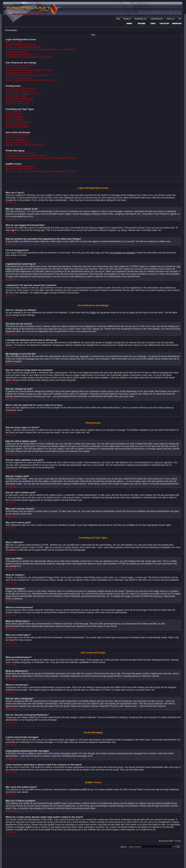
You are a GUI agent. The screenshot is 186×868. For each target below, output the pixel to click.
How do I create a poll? (17, 96)
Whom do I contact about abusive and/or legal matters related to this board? (42, 171)
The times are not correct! (18, 68)
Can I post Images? (15, 119)
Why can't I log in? (14, 42)
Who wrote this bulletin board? (20, 166)
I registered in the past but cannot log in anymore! (29, 57)
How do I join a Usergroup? (18, 142)
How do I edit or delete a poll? (20, 98)
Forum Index (11, 30)
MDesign (106, 862)
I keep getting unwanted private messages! (26, 156)
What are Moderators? (16, 137)
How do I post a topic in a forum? (21, 88)
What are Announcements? (18, 122)
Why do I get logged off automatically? (24, 47)
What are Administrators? (18, 135)
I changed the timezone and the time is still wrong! (29, 70)
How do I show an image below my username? (28, 75)
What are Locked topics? (17, 127)
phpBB (87, 860)
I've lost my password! (16, 52)
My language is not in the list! (19, 73)
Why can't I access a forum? (19, 101)
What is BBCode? (14, 112)
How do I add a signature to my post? (23, 93)
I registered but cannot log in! (19, 55)
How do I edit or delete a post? (20, 91)
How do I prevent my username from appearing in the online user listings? (41, 50)
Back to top (11, 203)
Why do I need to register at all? (21, 44)
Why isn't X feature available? (20, 169)
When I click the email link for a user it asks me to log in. (32, 80)
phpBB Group (87, 790)
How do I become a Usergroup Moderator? (26, 145)
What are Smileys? (15, 117)
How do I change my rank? (18, 78)
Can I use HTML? (14, 114)
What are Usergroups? (16, 140)
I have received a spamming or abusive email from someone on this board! (41, 158)
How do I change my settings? (20, 65)
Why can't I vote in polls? (17, 103)
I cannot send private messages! (21, 153)
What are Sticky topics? (17, 124)
